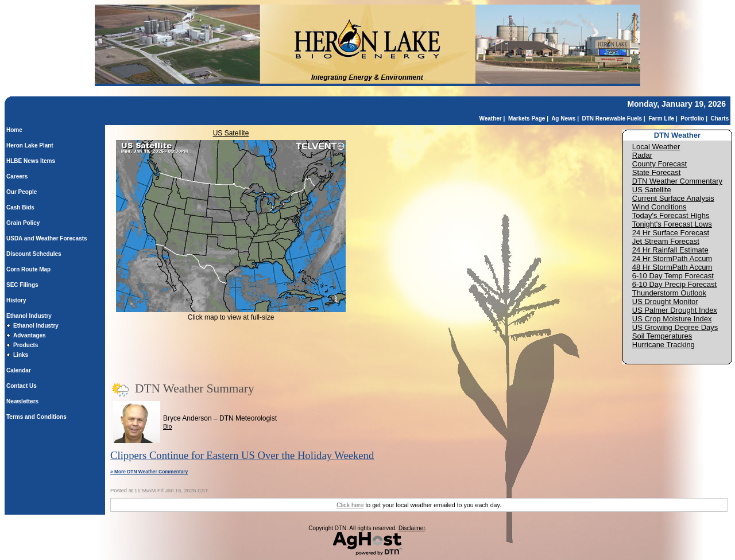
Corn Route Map (28, 269)
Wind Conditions (659, 207)
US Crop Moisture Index (672, 319)
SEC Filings (22, 285)
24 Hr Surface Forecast (671, 233)
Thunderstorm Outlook (669, 293)
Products (26, 345)
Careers (17, 176)
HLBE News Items (31, 161)
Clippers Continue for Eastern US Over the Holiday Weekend (242, 455)
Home (14, 130)
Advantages (30, 335)
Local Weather (656, 147)
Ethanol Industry (29, 316)
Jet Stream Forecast (666, 241)
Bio (167, 426)
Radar (642, 155)
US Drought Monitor (665, 302)
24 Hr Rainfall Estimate (670, 250)
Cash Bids (20, 207)
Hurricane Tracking (664, 345)
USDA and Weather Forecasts (47, 238)
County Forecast (659, 164)
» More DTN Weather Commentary (149, 472)
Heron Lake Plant (30, 145)
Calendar (19, 370)
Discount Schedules (34, 254)
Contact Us (22, 386)
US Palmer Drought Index (675, 310)
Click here (350, 505)
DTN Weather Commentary (677, 181)
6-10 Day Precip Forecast (674, 284)
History (16, 300)
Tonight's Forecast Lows (672, 224)
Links (21, 355)
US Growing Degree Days (675, 327)
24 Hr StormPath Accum (672, 258)
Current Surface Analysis (673, 198)
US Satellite (231, 133)
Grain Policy (23, 223)
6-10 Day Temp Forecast (673, 276)
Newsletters (22, 401)
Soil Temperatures (662, 336)
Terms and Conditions (36, 417)
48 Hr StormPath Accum (672, 267)
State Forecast (657, 172)
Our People (22, 192)
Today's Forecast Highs (671, 215)
